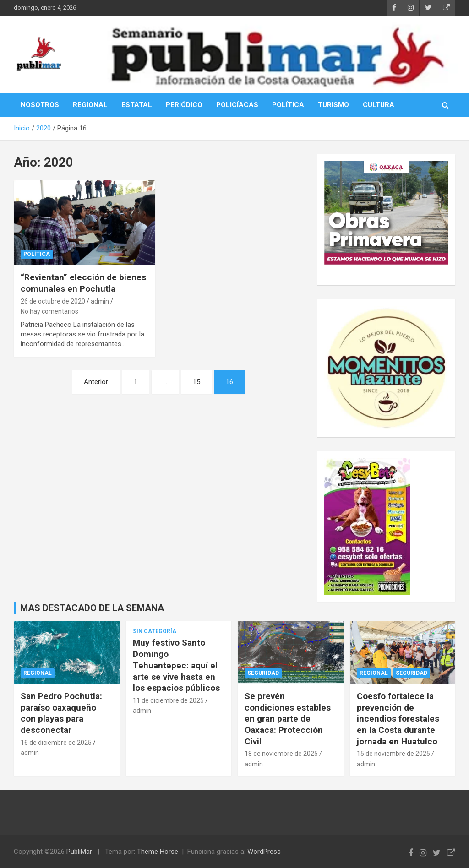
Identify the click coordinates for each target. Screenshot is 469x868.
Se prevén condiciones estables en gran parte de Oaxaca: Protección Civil (288, 719)
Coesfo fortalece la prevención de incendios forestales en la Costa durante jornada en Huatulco (398, 719)
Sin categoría (155, 631)
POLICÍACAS (237, 105)
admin (100, 301)
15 (196, 382)
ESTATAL (137, 105)
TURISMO (333, 105)
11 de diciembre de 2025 (168, 700)
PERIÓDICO (184, 105)
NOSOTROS (40, 105)
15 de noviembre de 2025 (393, 754)
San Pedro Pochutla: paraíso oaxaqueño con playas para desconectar (61, 713)
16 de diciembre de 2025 (56, 743)
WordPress (264, 852)
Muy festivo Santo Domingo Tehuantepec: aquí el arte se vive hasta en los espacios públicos (176, 665)
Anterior (96, 382)
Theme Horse (158, 852)
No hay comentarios (49, 311)
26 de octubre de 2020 (53, 301)
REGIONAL (90, 105)
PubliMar (79, 852)
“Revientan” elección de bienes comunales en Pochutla (83, 283)
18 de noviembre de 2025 (281, 754)
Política (37, 254)
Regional (38, 673)
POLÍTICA (288, 105)
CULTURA (379, 105)
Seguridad (263, 673)
